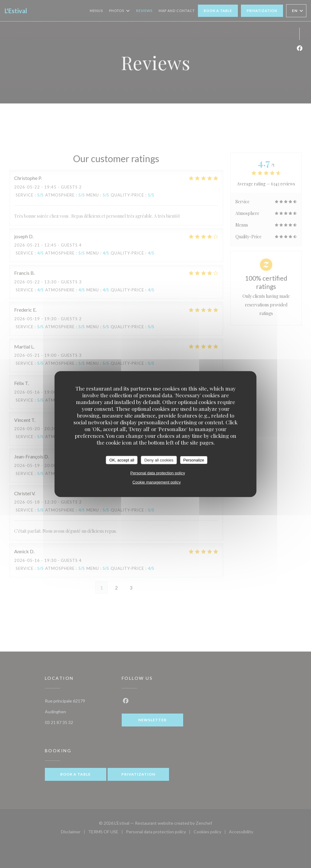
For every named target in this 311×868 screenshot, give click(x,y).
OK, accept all (122, 460)
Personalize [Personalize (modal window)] (194, 460)
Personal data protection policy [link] (158, 473)
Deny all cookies (159, 460)
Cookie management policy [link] (157, 482)
